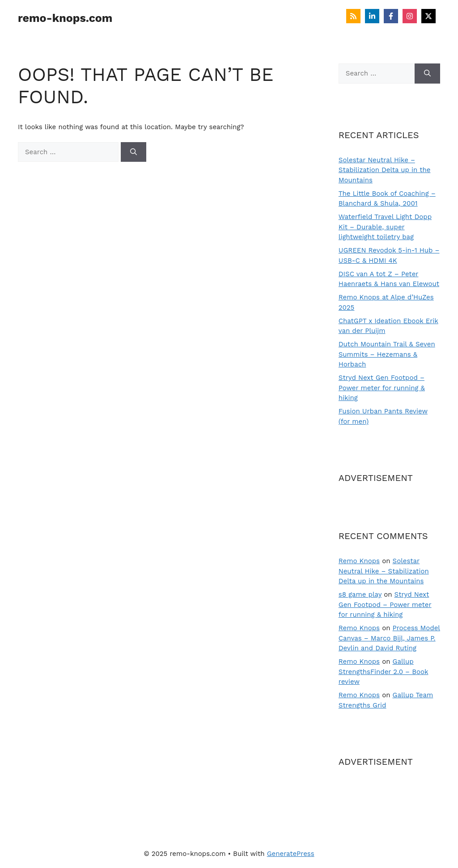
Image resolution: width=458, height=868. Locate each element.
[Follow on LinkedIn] (372, 16)
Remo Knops (359, 561)
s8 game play (360, 594)
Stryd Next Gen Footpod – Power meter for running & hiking (382, 388)
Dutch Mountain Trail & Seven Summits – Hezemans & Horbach (387, 354)
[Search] (134, 152)
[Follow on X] (428, 16)
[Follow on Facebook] (391, 16)
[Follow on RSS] (353, 16)
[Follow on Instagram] (410, 16)
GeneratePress (291, 854)
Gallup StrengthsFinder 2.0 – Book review (384, 672)
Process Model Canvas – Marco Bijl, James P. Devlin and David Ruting (389, 638)
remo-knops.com (65, 18)
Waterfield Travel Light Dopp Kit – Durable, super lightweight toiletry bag (385, 227)
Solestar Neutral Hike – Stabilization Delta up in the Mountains (385, 170)
